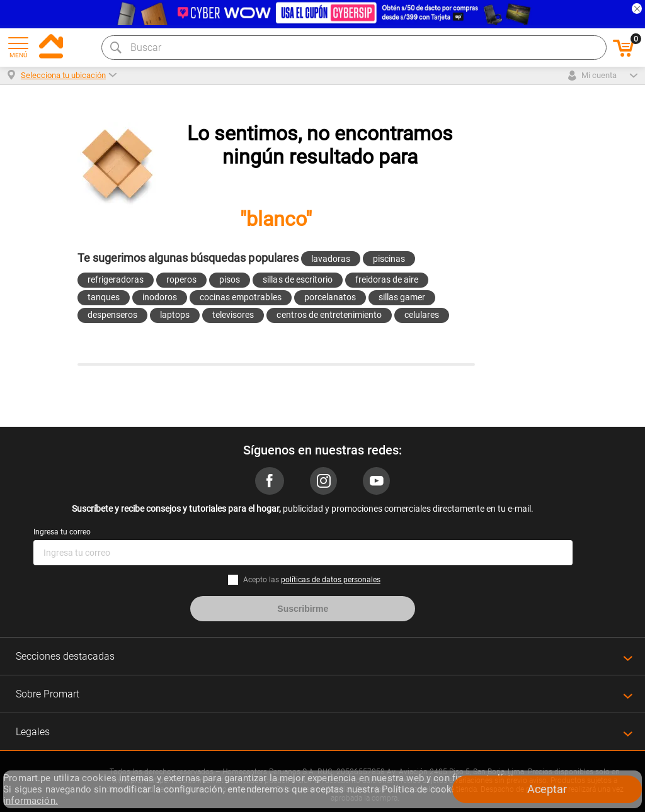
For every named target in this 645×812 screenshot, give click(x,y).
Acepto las (312, 580)
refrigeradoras (116, 279)
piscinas (389, 259)
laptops (175, 315)
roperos (181, 279)
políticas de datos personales (331, 580)
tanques (104, 297)
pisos (230, 279)
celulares (422, 315)
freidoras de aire (387, 279)
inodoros (160, 297)
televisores (233, 315)
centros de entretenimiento (329, 315)
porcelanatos (330, 297)
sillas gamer (402, 297)
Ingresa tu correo (62, 532)
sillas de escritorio (297, 279)
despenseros (112, 315)
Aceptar (547, 789)
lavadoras (331, 259)
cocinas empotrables (240, 297)
